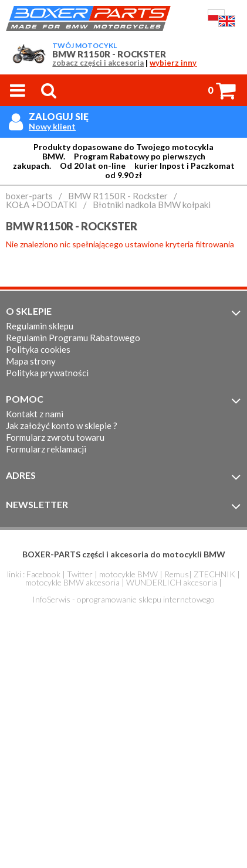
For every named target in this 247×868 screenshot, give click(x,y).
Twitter (80, 574)
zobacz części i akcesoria (98, 63)
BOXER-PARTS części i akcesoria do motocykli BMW (124, 554)
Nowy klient (52, 127)
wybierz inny (173, 63)
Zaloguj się (59, 116)
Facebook (43, 574)
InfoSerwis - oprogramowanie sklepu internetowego (123, 599)
